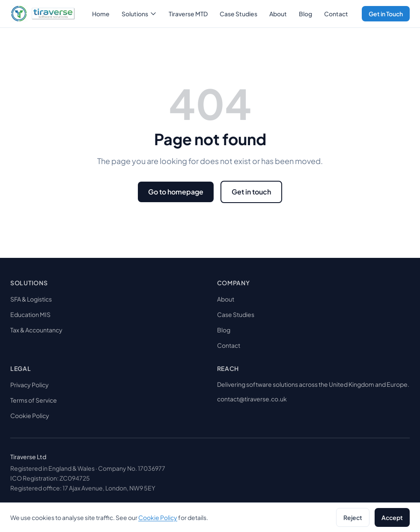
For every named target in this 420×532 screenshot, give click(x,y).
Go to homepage (176, 192)
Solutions (139, 14)
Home (101, 14)
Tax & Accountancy (36, 330)
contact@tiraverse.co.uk (252, 399)
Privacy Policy (30, 385)
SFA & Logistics (31, 299)
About (278, 14)
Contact (336, 14)
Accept (392, 517)
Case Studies (238, 14)
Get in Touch (386, 14)
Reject (353, 517)
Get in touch (251, 192)
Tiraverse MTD (188, 14)
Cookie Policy (30, 415)
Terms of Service (34, 400)
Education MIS (30, 314)
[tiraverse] (43, 14)
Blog (305, 14)
